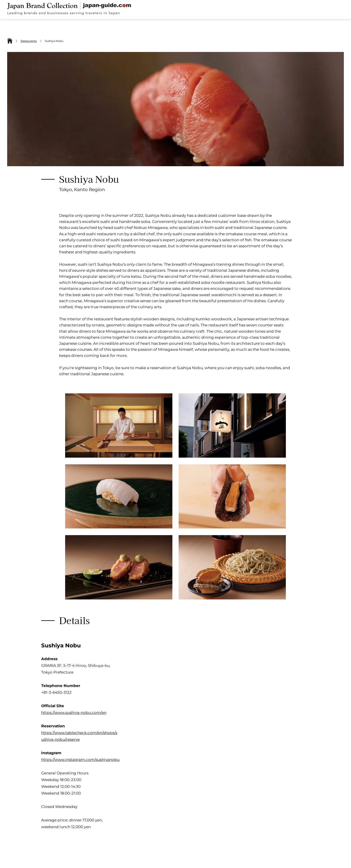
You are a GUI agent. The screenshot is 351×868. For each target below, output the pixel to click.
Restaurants (29, 41)
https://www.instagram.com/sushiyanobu (80, 760)
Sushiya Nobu (54, 41)
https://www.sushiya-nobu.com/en (74, 713)
